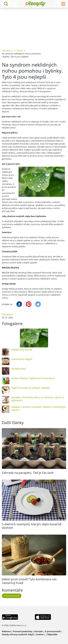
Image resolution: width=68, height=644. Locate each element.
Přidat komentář (12, 596)
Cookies (40, 634)
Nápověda (52, 634)
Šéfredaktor (7, 315)
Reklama (6, 631)
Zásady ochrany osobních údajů (18, 634)
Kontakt (39, 631)
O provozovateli (53, 631)
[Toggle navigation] (63, 4)
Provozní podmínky (23, 631)
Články (20, 51)
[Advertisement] (34, 27)
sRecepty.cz (7, 51)
